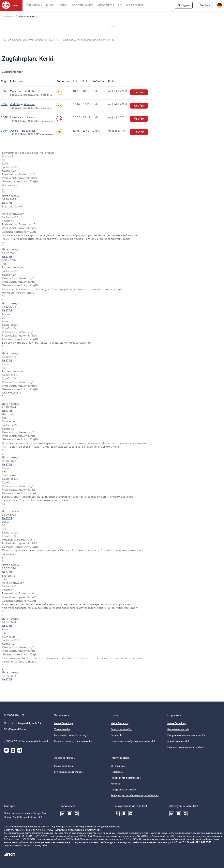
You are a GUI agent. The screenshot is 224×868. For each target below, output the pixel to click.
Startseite (9, 17)
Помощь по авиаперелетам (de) (186, 747)
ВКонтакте (7, 750)
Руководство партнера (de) (126, 778)
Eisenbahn (33, 5)
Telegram (20, 750)
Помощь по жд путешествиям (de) (74, 741)
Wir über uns (135, 5)
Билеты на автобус (121, 729)
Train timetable (62, 729)
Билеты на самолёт (178, 729)
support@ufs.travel (38, 741)
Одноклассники (13, 750)
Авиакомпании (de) (178, 741)
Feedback (205, 5)
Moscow (15, 91)
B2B (120, 5)
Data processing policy (123, 790)
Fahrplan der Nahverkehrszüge (71, 735)
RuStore (76, 814)
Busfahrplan (117, 735)
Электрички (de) (83, 5)
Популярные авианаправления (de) (187, 735)
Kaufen (139, 92)
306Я (4, 118)
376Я (4, 91)
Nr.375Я (7, 203)
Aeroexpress (106, 5)
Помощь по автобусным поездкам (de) (133, 741)
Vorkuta (30, 91)
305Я (4, 131)
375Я (4, 104)
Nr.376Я (7, 257)
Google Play (63, 814)
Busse (50, 5)
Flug (63, 5)
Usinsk (31, 118)
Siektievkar (17, 118)
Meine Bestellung (64, 723)
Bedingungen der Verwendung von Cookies (135, 796)
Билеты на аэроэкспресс (68, 772)
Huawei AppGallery (69, 814)
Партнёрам (117, 772)
